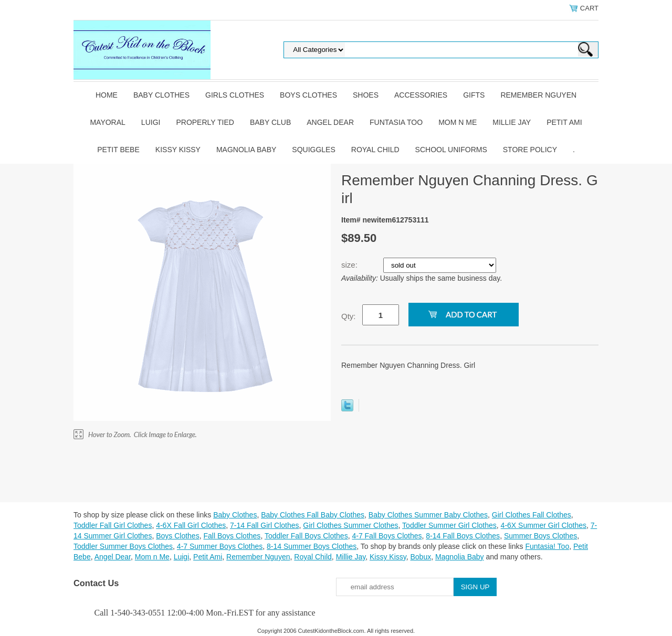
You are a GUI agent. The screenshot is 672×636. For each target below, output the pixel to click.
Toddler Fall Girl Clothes (113, 525)
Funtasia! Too (547, 546)
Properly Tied (205, 122)
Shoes (366, 95)
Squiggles (313, 150)
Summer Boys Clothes (540, 536)
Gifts (474, 95)
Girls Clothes (235, 95)
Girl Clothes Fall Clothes (532, 515)
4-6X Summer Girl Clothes (544, 525)
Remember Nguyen (538, 95)
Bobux (421, 557)
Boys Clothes (308, 95)
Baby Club (270, 122)
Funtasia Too (396, 122)
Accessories (421, 95)
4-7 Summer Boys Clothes (220, 546)
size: (350, 265)
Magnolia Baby (246, 150)
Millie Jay (512, 122)
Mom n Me (458, 122)
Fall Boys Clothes (232, 536)
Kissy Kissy (178, 150)
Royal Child (375, 150)
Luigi (151, 122)
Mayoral (107, 122)
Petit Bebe (118, 150)
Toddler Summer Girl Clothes (449, 525)
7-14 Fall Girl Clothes (265, 525)
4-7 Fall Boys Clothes (387, 536)
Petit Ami (564, 122)
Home (107, 95)
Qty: (349, 316)
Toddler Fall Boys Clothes (306, 536)
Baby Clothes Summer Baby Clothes (428, 515)
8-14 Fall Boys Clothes (463, 536)
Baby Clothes (161, 95)
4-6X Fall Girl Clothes (191, 525)
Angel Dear (330, 122)
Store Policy (530, 150)
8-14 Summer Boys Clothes (312, 546)
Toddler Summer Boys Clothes (123, 546)
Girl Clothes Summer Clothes (350, 525)
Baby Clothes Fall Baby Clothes (313, 515)
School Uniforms (451, 150)
